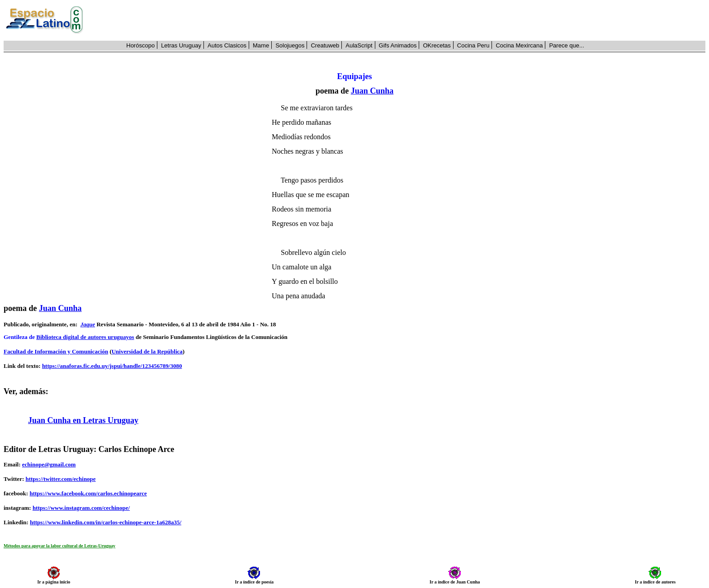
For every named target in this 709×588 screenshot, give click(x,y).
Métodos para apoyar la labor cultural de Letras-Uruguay (59, 546)
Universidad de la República (147, 351)
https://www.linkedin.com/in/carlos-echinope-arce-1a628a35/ (106, 522)
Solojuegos (290, 45)
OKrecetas (437, 45)
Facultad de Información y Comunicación (56, 351)
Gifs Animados (398, 45)
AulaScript (359, 45)
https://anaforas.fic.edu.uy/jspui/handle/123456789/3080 (112, 366)
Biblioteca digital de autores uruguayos (85, 337)
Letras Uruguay (181, 45)
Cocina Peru (473, 45)
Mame (261, 45)
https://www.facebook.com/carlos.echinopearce (88, 493)
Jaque (88, 324)
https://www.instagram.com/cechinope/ (81, 508)
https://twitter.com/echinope (60, 479)
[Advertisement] (399, 20)
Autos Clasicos (227, 45)
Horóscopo (140, 45)
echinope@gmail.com (49, 464)
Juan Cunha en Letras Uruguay (83, 420)
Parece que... (566, 45)
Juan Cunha (372, 91)
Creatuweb (325, 45)
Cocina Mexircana (519, 45)
